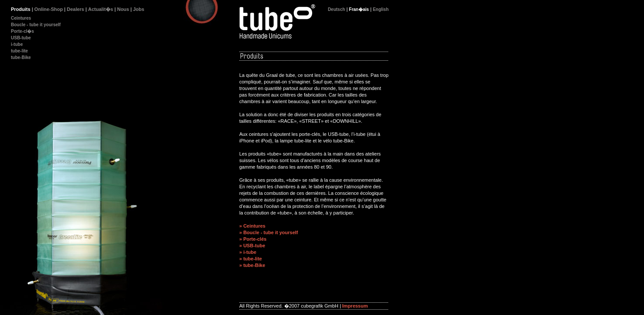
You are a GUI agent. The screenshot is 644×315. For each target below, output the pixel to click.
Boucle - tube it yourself (36, 25)
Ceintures (21, 18)
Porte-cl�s (22, 31)
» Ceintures (252, 226)
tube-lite (19, 51)
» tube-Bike (252, 265)
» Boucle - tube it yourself (269, 232)
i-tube (17, 44)
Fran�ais (359, 9)
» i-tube (248, 252)
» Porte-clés (253, 239)
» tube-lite (251, 259)
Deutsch (336, 9)
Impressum (355, 306)
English (381, 9)
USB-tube (21, 38)
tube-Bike (21, 57)
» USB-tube (252, 246)
